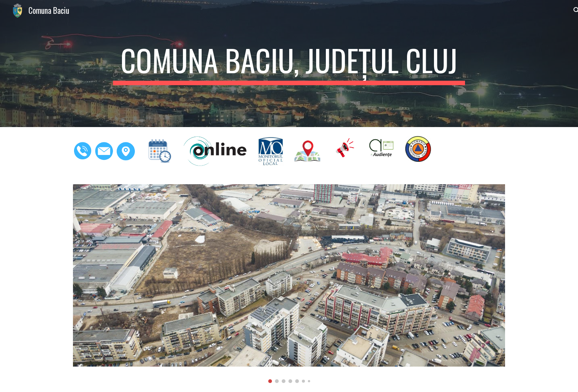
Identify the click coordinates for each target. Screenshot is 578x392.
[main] (289, 64)
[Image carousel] (289, 284)
